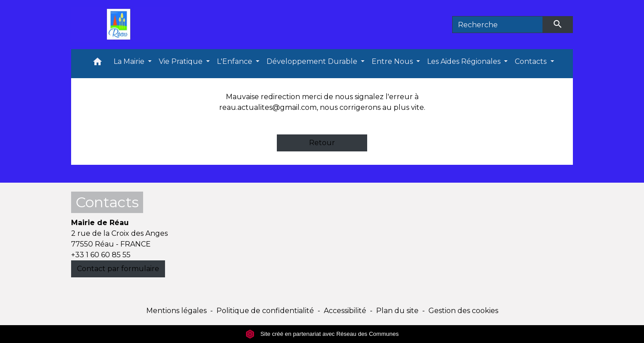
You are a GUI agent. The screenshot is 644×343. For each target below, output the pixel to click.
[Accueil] (121, 25)
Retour (322, 143)
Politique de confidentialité (265, 311)
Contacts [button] (532, 61)
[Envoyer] (558, 25)
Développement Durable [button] (313, 61)
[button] (97, 64)
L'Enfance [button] (235, 61)
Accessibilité (345, 311)
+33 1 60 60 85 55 (101, 255)
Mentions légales (176, 311)
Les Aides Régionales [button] (465, 61)
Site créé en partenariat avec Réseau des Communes (322, 334)
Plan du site (397, 311)
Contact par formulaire (118, 269)
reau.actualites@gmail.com (268, 107)
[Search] (498, 25)
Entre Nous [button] (393, 61)
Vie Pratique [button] (182, 61)
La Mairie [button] (130, 61)
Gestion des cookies (463, 311)
